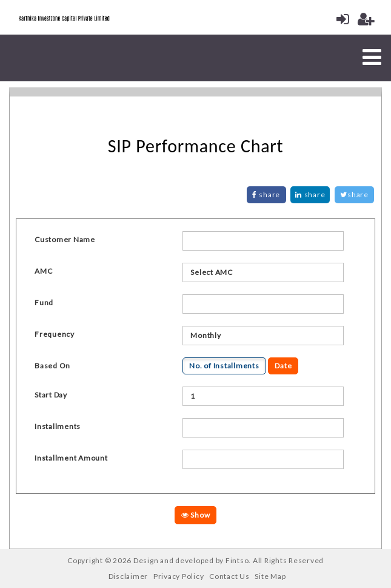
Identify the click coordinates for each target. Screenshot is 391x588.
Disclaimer (129, 576)
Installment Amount (71, 458)
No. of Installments (224, 366)
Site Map (270, 576)
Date (283, 366)
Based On (52, 366)
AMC (43, 271)
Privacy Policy (179, 576)
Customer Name (65, 239)
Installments (58, 426)
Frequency (55, 334)
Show (196, 515)
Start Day (51, 395)
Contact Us (229, 576)
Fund (44, 302)
